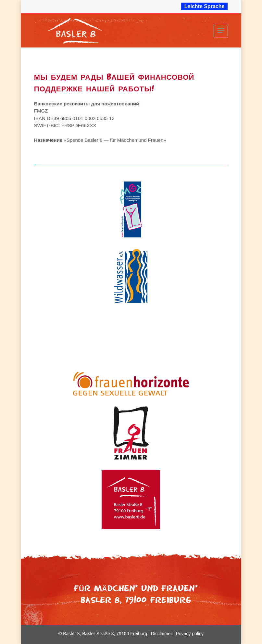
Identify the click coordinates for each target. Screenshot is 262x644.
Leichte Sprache (205, 6)
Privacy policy (190, 634)
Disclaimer (162, 634)
